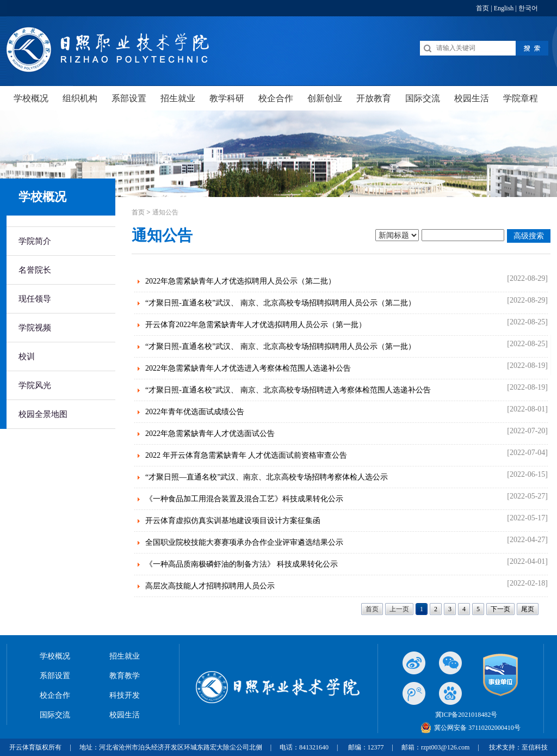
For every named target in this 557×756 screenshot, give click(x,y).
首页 (482, 8)
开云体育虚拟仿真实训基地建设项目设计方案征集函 (233, 521)
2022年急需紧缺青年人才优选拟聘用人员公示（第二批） (240, 281)
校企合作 (55, 695)
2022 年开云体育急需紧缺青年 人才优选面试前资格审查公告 (246, 455)
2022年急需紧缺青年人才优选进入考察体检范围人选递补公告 (248, 368)
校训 (27, 357)
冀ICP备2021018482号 (466, 715)
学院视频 (35, 328)
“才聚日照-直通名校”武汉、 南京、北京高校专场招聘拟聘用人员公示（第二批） (280, 303)
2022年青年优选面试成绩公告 (195, 412)
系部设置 (55, 676)
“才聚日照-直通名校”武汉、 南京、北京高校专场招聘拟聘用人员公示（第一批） (280, 346)
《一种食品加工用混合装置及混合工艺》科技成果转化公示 (244, 499)
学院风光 (35, 385)
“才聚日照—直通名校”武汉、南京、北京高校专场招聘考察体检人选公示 (267, 477)
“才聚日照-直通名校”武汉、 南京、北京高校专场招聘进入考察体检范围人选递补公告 (288, 390)
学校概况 (55, 656)
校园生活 (125, 715)
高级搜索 (529, 236)
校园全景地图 (43, 414)
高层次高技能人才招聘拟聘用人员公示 (210, 586)
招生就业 (125, 656)
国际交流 (55, 715)
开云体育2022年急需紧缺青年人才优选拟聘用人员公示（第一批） (256, 325)
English (504, 8)
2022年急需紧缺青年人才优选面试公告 (210, 434)
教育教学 (125, 676)
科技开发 (125, 695)
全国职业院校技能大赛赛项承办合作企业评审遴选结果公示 (244, 542)
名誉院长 (35, 270)
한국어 (528, 8)
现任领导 (35, 299)
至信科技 (535, 747)
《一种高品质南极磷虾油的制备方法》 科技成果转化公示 (242, 564)
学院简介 (35, 241)
